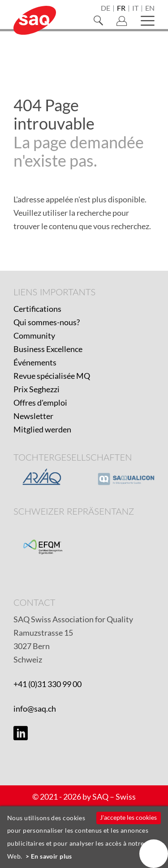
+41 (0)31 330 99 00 (47, 684)
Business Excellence (48, 349)
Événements (35, 362)
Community (34, 335)
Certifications (37, 309)
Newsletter (33, 416)
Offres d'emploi (40, 403)
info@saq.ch (35, 709)
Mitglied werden (42, 429)
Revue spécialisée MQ (52, 376)
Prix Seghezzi (37, 389)
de (106, 8)
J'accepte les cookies (128, 817)
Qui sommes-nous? (47, 322)
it (135, 8)
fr (121, 8)
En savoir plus (52, 856)
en (150, 8)
